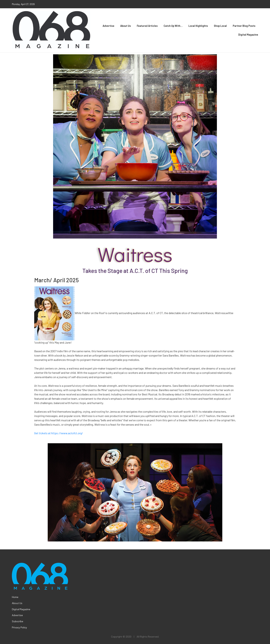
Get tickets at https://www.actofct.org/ (58, 433)
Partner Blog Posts (244, 26)
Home (15, 597)
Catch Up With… (173, 26)
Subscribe (18, 621)
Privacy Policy (19, 627)
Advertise (108, 26)
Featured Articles (147, 26)
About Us (126, 26)
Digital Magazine (248, 35)
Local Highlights (198, 26)
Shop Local (220, 26)
